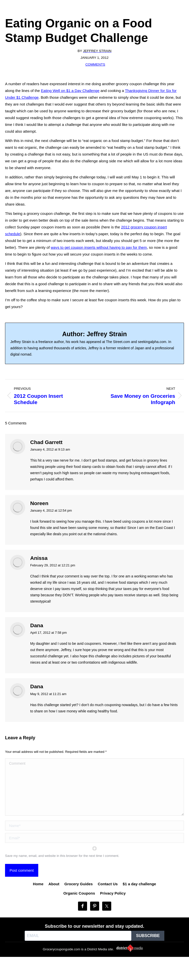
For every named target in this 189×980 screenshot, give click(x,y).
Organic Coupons (79, 893)
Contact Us (108, 884)
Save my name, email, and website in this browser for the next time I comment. (62, 856)
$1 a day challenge (140, 884)
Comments (95, 64)
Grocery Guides (79, 884)
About (54, 884)
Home (38, 884)
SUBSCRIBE (148, 936)
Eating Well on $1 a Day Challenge (70, 91)
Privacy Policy (113, 893)
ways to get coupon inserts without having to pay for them (99, 247)
